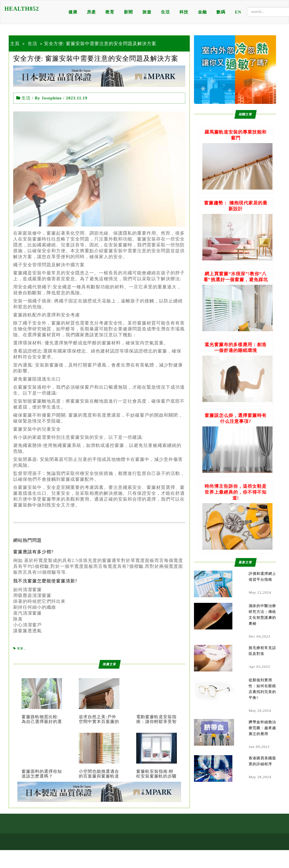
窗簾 (20, 648)
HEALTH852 (22, 9)
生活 (165, 12)
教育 (110, 12)
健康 (73, 12)
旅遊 (147, 12)
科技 (184, 12)
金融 (202, 12)
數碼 (221, 12)
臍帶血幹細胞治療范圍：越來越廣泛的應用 (262, 728)
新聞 (128, 12)
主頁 (15, 44)
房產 (91, 12)
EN (238, 12)
